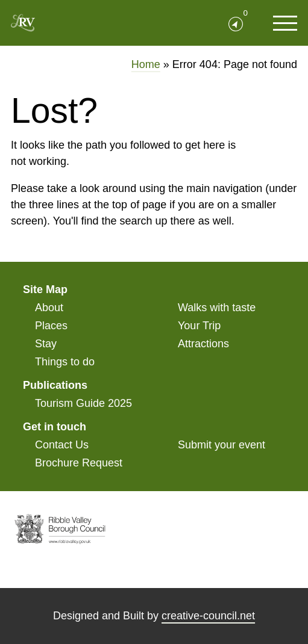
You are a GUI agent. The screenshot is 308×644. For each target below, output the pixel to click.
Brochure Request (79, 463)
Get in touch (55, 427)
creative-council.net (208, 616)
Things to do (65, 362)
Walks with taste (217, 308)
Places (51, 326)
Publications (55, 385)
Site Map (45, 289)
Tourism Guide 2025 (83, 403)
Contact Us (62, 445)
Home (146, 64)
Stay (46, 344)
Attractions (203, 344)
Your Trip (199, 326)
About (49, 308)
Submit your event (222, 445)
